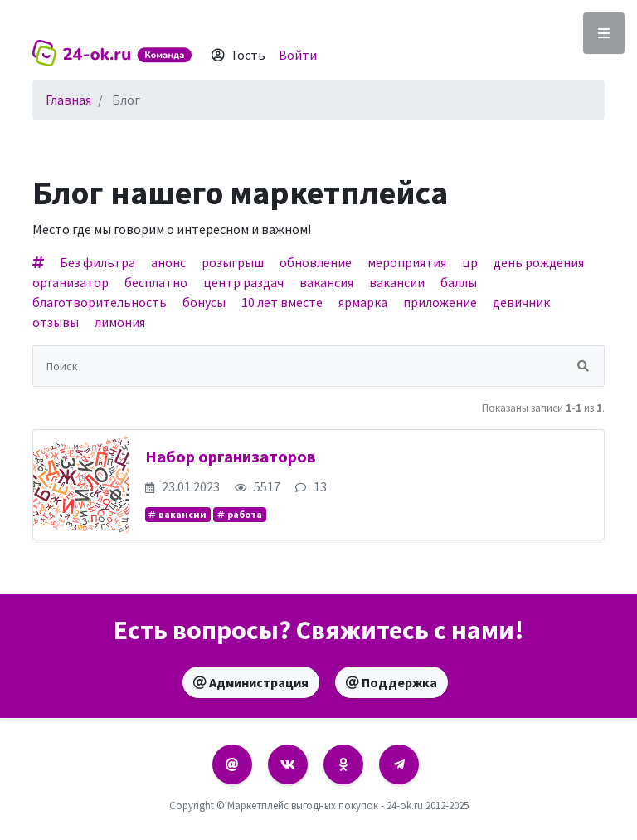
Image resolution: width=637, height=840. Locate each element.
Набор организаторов (231, 456)
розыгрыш (233, 262)
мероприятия (407, 262)
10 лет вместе (282, 302)
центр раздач (243, 282)
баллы (459, 282)
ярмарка (363, 302)
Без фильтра (97, 262)
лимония (120, 322)
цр (470, 262)
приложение (440, 302)
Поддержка (391, 682)
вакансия (326, 282)
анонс (168, 262)
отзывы (56, 322)
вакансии (397, 282)
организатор (71, 282)
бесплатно (156, 282)
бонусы (204, 302)
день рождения (539, 262)
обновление (316, 262)
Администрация (251, 682)
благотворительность (100, 302)
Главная (68, 100)
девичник (521, 302)
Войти (298, 55)
